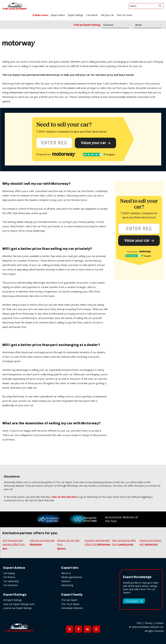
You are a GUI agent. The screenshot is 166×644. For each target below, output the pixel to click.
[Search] (160, 6)
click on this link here (64, 497)
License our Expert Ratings (17, 608)
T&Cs (139, 623)
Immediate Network (72, 608)
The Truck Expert (70, 604)
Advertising (67, 585)
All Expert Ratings (13, 600)
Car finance (9, 577)
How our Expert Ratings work (19, 604)
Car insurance (11, 585)
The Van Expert (69, 600)
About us (66, 573)
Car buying (9, 573)
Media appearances (72, 577)
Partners (66, 581)
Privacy (149, 623)
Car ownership (11, 581)
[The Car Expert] (15, 6)
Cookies (159, 623)
